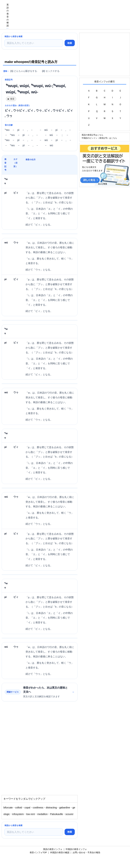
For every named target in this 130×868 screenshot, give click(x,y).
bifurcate (8, 808)
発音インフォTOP (38, 852)
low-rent (30, 814)
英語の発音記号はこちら (92, 135)
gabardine (65, 808)
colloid (19, 808)
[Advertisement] (70, 7)
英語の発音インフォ (53, 849)
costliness (38, 808)
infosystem (18, 814)
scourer (69, 814)
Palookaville (56, 814)
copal (27, 808)
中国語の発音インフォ (76, 849)
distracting (51, 808)
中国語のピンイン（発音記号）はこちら (99, 138)
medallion (42, 814)
